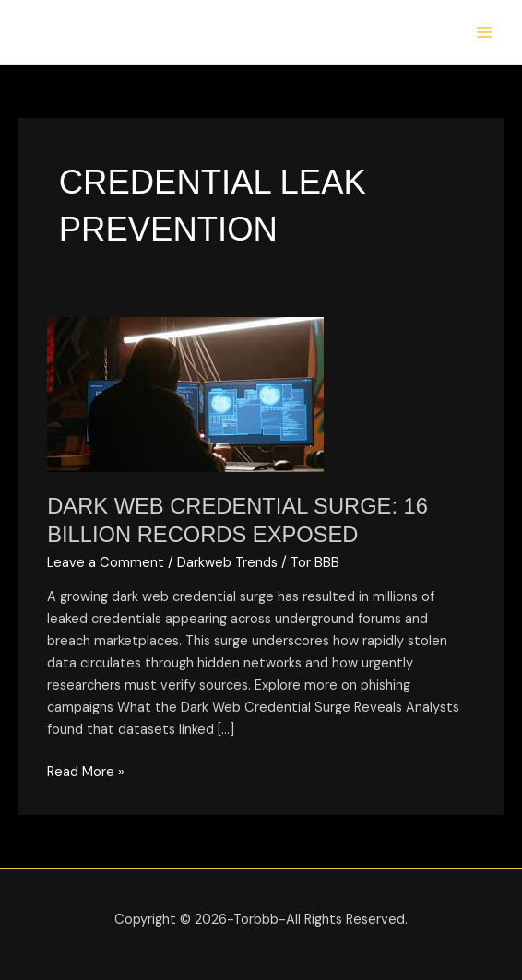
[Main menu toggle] (484, 32)
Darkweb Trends (227, 563)
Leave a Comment (106, 563)
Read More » (86, 771)
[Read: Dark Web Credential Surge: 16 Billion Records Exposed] (185, 394)
